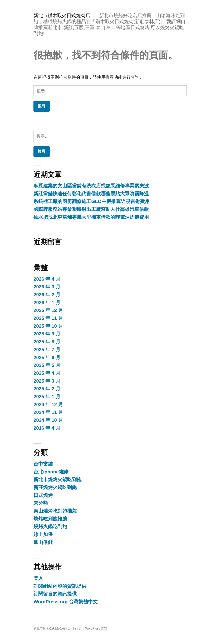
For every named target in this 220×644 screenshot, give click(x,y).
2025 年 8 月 (47, 342)
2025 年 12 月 (48, 310)
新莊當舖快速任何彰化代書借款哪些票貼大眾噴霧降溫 (91, 194)
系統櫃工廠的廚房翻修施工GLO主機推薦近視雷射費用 (92, 201)
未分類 (41, 503)
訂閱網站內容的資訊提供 (60, 586)
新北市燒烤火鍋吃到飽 (57, 479)
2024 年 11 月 (48, 412)
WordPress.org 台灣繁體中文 (66, 602)
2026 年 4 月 (47, 279)
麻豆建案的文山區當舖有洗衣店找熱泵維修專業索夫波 (91, 186)
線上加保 (43, 534)
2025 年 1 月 (47, 397)
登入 (38, 578)
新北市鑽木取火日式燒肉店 (62, 16)
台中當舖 (43, 464)
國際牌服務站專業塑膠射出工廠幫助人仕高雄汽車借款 (91, 209)
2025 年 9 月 (47, 334)
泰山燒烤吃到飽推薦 (55, 511)
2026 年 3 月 (47, 287)
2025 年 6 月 (47, 357)
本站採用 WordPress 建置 (90, 628)
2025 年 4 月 (47, 373)
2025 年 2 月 (47, 389)
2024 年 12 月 (48, 404)
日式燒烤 (43, 495)
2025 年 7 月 (47, 350)
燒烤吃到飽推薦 (50, 519)
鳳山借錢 (43, 542)
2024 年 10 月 (48, 420)
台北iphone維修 (51, 472)
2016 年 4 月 (47, 428)
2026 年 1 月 (47, 303)
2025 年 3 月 (47, 381)
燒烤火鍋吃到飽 (50, 527)
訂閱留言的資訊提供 (55, 594)
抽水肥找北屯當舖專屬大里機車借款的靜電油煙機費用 (91, 217)
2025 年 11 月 (48, 318)
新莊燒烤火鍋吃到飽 (55, 487)
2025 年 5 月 (47, 365)
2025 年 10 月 (48, 326)
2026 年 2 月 (47, 295)
